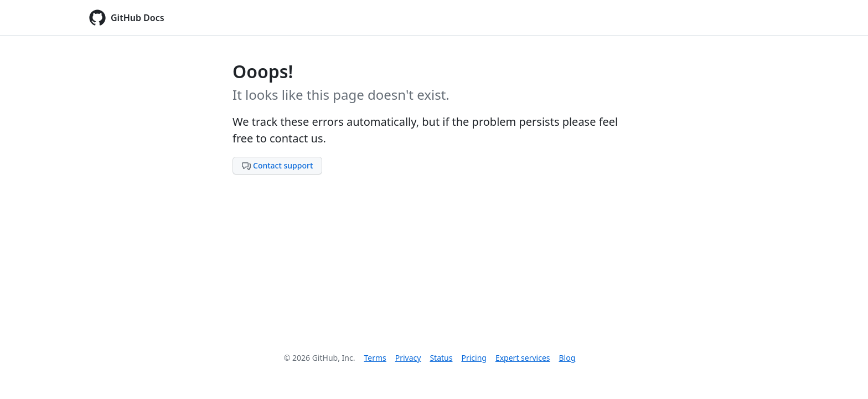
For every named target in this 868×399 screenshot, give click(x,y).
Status (441, 358)
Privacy (408, 358)
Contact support (277, 165)
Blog (567, 358)
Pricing (474, 358)
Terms (375, 358)
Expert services (523, 358)
